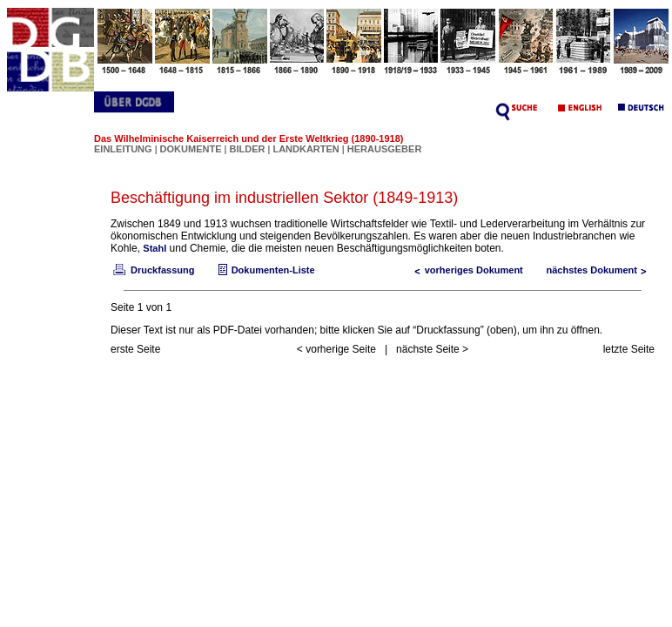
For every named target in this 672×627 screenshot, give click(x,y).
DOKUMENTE (192, 149)
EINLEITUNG (123, 149)
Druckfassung (152, 270)
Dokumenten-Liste (265, 270)
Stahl (155, 248)
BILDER (248, 149)
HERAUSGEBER (385, 149)
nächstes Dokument (600, 270)
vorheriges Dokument (465, 270)
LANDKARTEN (307, 149)
